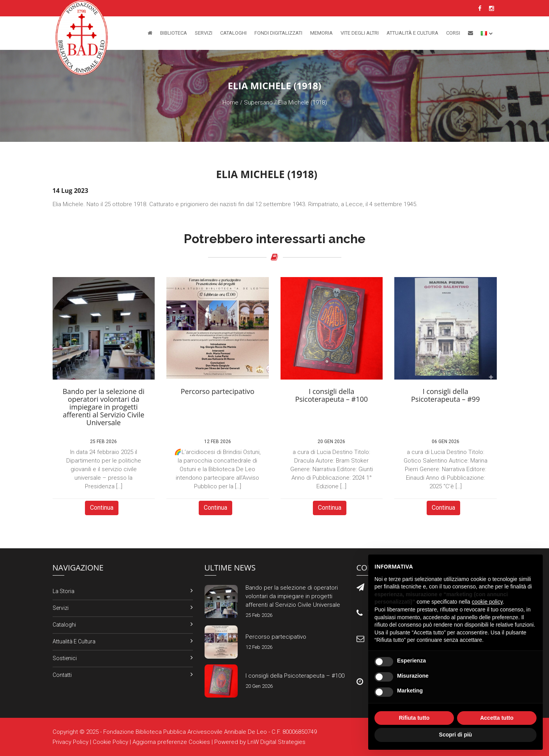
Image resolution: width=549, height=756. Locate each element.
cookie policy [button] (487, 602)
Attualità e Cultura (412, 33)
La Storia (64, 591)
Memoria (321, 33)
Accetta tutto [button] (497, 718)
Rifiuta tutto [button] (414, 718)
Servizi (204, 33)
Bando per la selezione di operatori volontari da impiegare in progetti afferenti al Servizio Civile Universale (293, 596)
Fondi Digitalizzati (278, 33)
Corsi (453, 33)
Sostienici (65, 658)
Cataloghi (233, 33)
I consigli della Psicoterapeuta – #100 (295, 676)
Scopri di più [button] (456, 735)
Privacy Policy (71, 742)
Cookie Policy (110, 742)
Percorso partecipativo (276, 637)
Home (230, 102)
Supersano (258, 102)
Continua (102, 508)
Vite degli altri (360, 33)
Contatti (62, 675)
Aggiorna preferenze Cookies (171, 742)
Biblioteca (174, 33)
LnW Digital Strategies (276, 742)
